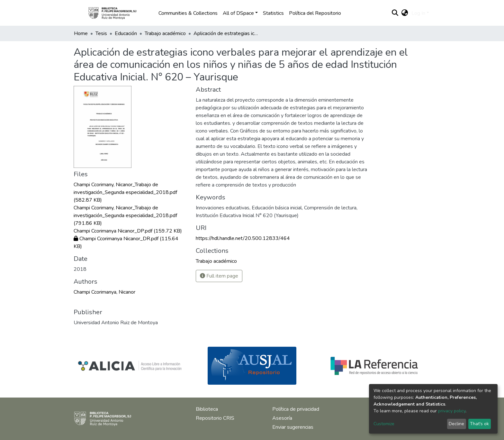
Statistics (273, 13)
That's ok (479, 424)
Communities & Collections (188, 13)
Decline (456, 424)
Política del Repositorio (315, 13)
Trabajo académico (165, 33)
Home (81, 33)
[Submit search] (395, 13)
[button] (405, 13)
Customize (384, 424)
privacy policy (452, 411)
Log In (418, 13)
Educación (126, 33)
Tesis (101, 33)
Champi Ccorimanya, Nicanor (104, 292)
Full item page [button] (219, 276)
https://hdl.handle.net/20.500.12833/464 (243, 238)
